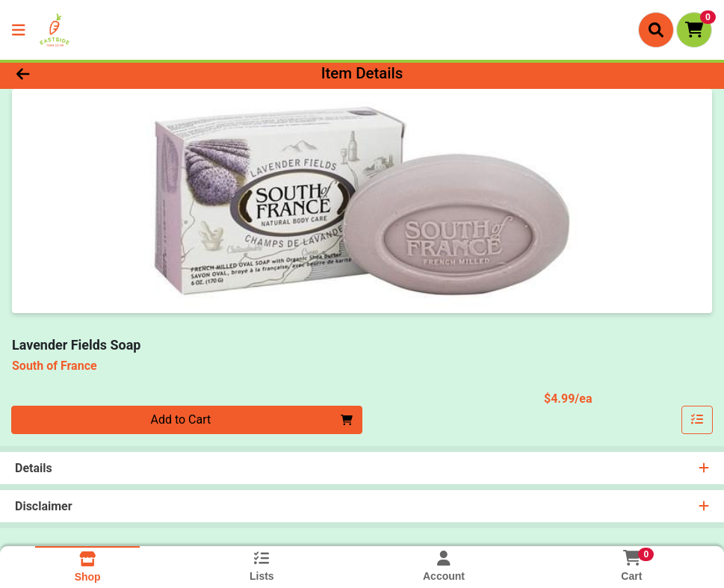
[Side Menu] (19, 30)
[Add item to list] (697, 420)
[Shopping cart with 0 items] (694, 30)
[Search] (656, 30)
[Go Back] (99, 73)
